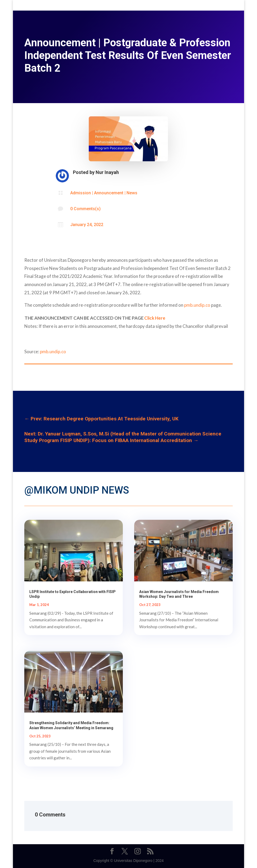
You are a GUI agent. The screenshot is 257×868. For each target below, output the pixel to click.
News (132, 193)
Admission (81, 193)
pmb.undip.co (197, 305)
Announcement (109, 193)
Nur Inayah (107, 172)
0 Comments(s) (85, 209)
